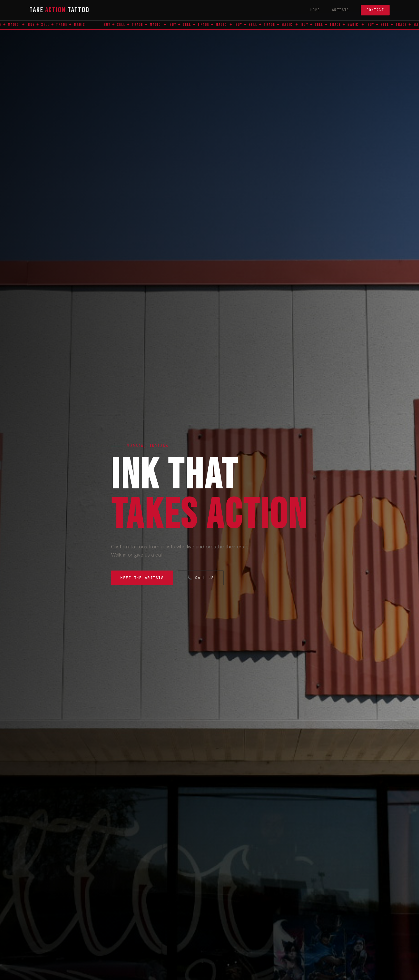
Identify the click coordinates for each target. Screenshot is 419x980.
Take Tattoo (59, 10)
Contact (375, 10)
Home (315, 10)
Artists (340, 10)
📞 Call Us (201, 578)
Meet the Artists (142, 578)
